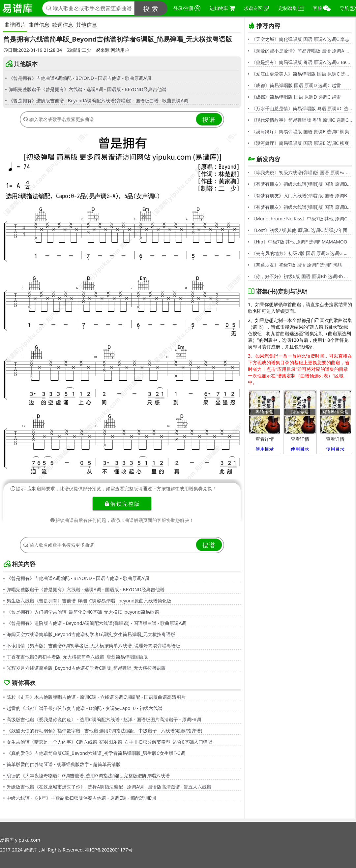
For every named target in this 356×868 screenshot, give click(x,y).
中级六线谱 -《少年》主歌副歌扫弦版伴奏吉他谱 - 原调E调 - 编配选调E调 (81, 798)
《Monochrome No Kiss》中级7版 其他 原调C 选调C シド (302, 219)
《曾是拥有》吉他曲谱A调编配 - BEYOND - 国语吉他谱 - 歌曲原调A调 (80, 78)
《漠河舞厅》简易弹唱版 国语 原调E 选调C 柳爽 (300, 131)
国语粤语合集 (335, 412)
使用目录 (265, 449)
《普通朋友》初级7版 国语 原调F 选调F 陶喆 (297, 265)
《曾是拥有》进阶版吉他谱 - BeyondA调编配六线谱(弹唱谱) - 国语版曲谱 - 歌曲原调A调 (98, 100)
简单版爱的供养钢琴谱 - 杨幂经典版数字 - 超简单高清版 (64, 764)
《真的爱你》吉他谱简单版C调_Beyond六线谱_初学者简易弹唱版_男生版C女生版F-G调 (96, 753)
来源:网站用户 (112, 50)
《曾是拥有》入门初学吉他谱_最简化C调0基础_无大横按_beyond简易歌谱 (83, 612)
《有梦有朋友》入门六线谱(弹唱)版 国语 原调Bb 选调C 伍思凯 (302, 195)
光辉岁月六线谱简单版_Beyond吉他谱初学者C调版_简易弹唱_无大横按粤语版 (86, 668)
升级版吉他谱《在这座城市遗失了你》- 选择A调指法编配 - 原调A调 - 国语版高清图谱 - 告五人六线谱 (109, 787)
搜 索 (151, 9)
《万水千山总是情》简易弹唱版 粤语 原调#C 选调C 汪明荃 (302, 108)
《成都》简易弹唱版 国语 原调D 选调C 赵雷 (296, 85)
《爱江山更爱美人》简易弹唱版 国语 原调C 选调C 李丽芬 (302, 74)
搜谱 (209, 119)
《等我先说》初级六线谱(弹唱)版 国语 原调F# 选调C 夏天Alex (302, 172)
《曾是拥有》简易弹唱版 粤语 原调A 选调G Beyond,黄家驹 (302, 62)
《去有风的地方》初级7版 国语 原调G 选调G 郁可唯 (302, 253)
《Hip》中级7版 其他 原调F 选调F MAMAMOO (299, 242)
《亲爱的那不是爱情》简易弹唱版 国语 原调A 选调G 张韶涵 (302, 51)
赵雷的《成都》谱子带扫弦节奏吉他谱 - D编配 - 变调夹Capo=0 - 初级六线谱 (85, 708)
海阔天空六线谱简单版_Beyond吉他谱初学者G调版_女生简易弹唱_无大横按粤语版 (91, 634)
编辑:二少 (79, 50)
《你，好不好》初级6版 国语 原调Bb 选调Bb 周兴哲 (302, 276)
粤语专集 (265, 412)
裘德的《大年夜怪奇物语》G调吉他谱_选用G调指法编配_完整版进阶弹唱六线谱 (88, 775)
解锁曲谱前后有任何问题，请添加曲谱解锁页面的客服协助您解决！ (122, 520)
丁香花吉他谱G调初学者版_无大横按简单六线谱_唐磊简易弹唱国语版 (77, 657)
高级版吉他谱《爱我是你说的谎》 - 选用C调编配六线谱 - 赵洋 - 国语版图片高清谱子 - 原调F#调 (104, 719)
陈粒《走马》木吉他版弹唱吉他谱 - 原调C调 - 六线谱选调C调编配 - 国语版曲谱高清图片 (96, 697)
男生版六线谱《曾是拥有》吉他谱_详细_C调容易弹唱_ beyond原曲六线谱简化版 (89, 601)
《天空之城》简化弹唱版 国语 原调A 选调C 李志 (300, 39)
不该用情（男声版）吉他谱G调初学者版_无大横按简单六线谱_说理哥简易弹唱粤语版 (93, 645)
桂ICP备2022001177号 (109, 850)
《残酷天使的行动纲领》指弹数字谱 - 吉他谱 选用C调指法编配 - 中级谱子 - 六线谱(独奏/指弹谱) (104, 731)
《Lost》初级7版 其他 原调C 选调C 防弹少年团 (299, 230)
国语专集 (300, 412)
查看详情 (265, 439)
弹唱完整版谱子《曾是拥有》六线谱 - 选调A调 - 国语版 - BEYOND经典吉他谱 (88, 89)
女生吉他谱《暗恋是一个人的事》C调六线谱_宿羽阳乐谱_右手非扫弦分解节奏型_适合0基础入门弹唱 (109, 742)
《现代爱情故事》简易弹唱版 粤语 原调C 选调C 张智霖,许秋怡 (302, 120)
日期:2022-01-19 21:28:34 (33, 50)
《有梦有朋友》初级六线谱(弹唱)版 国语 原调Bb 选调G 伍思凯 (302, 184)
